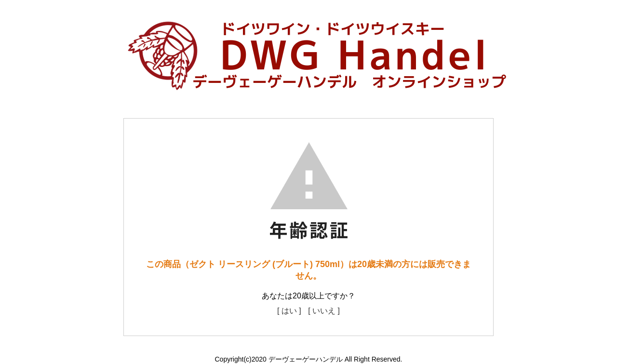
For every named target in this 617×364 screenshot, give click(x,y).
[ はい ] (289, 311)
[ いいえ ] (324, 311)
